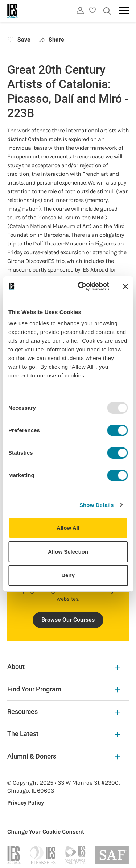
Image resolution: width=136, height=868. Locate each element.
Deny (68, 575)
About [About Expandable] (64, 667)
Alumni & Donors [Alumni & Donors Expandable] (64, 756)
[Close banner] (125, 286)
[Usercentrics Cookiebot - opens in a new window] (81, 286)
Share (52, 40)
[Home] (13, 11)
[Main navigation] (124, 11)
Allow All (68, 528)
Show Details (97, 505)
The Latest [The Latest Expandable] (64, 734)
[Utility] (80, 11)
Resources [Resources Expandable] (64, 712)
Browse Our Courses (68, 620)
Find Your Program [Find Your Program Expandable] (64, 689)
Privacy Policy (26, 803)
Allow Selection (68, 552)
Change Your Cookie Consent (46, 832)
